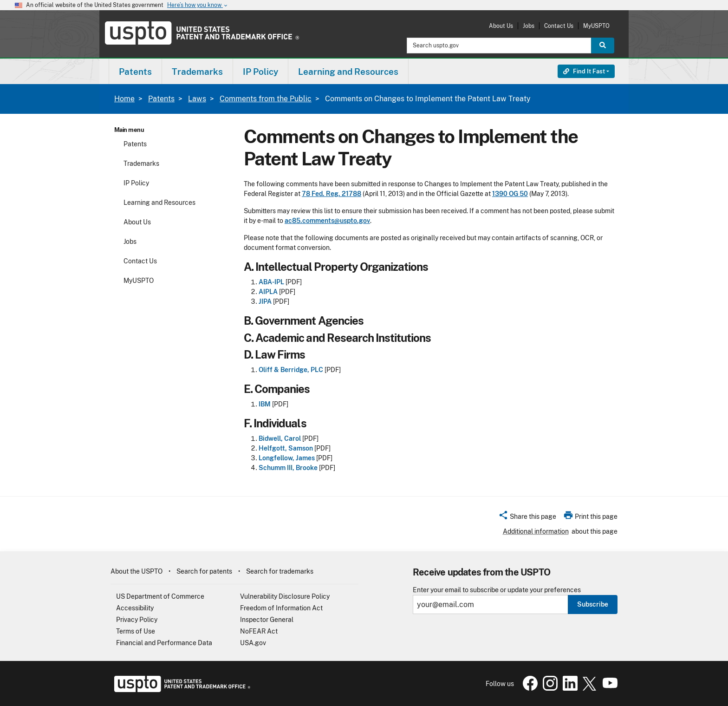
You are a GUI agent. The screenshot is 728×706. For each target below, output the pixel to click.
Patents (161, 99)
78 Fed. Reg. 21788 (331, 194)
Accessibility (135, 608)
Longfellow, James (287, 458)
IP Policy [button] (260, 72)
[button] (527, 518)
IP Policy (136, 183)
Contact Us (559, 26)
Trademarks (141, 163)
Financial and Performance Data (164, 643)
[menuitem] (135, 71)
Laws (197, 99)
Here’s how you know (198, 5)
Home (124, 99)
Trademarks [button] (197, 72)
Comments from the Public (266, 99)
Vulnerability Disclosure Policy (285, 596)
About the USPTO (136, 571)
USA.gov (253, 643)
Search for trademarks (280, 571)
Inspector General (267, 620)
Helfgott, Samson (286, 448)
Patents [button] (135, 72)
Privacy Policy (137, 620)
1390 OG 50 (510, 194)
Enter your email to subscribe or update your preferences (497, 590)
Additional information (536, 531)
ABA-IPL (271, 282)
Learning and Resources (159, 203)
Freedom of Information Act (281, 608)
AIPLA (268, 292)
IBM (265, 404)
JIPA (265, 301)
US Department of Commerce (160, 596)
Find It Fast (584, 71)
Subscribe (593, 604)
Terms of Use (136, 631)
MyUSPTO (596, 26)
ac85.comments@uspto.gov (327, 221)
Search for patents (204, 571)
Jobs (529, 26)
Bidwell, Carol (280, 438)
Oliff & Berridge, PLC (291, 370)
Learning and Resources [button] (348, 72)
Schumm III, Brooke (288, 468)
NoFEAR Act (259, 631)
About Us (501, 26)
